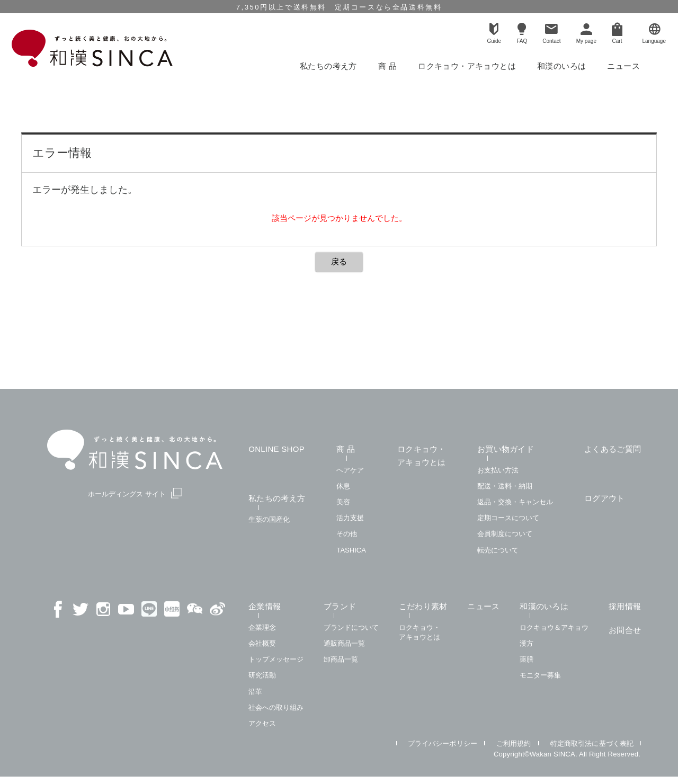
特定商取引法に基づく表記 (592, 743)
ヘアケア (350, 470)
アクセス (262, 723)
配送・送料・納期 (505, 486)
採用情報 (625, 606)
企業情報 (265, 606)
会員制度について (505, 534)
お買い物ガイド (506, 449)
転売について (498, 550)
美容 (343, 502)
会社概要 (262, 643)
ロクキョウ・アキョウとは (467, 66)
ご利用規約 (514, 743)
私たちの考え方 (328, 66)
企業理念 (262, 627)
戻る (339, 261)
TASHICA (351, 550)
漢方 (527, 643)
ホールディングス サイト (135, 493)
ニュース (623, 66)
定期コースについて (508, 518)
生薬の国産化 (269, 519)
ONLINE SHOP (276, 449)
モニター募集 (540, 675)
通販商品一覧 (344, 643)
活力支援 (350, 518)
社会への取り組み (276, 707)
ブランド (340, 606)
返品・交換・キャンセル (515, 502)
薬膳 (527, 659)
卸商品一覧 (341, 659)
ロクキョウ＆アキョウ (554, 627)
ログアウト (605, 498)
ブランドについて (351, 627)
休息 (343, 486)
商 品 (387, 66)
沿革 (255, 692)
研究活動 (262, 675)
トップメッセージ (276, 659)
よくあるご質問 (613, 449)
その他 (347, 534)
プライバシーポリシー (443, 743)
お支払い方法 (498, 470)
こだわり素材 (423, 606)
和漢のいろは (561, 66)
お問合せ (625, 630)
